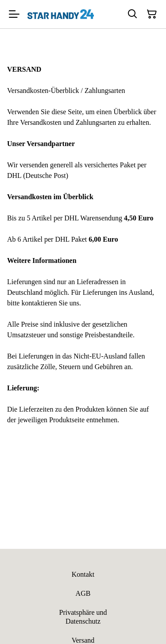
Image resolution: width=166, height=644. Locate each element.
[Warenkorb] (152, 14)
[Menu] (14, 14)
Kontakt (83, 574)
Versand (83, 640)
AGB (83, 593)
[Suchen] (132, 14)
